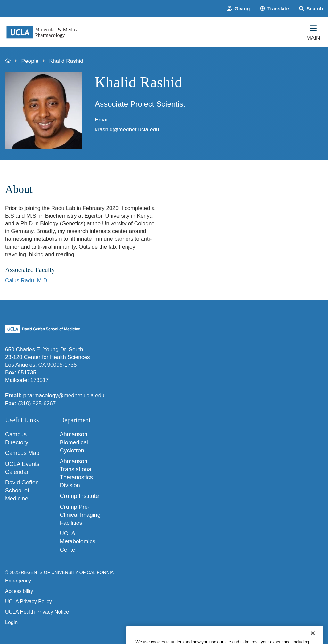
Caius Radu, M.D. (27, 280)
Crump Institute (79, 496)
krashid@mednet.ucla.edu (127, 129)
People (30, 61)
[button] (275, 8)
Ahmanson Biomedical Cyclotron (74, 442)
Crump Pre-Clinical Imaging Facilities (80, 515)
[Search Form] (311, 8)
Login (11, 622)
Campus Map (22, 453)
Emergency (18, 581)
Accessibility (19, 591)
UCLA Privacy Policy (29, 602)
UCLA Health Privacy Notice (37, 612)
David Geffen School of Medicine (22, 491)
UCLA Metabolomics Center (78, 541)
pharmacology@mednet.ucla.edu (64, 395)
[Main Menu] (313, 32)
